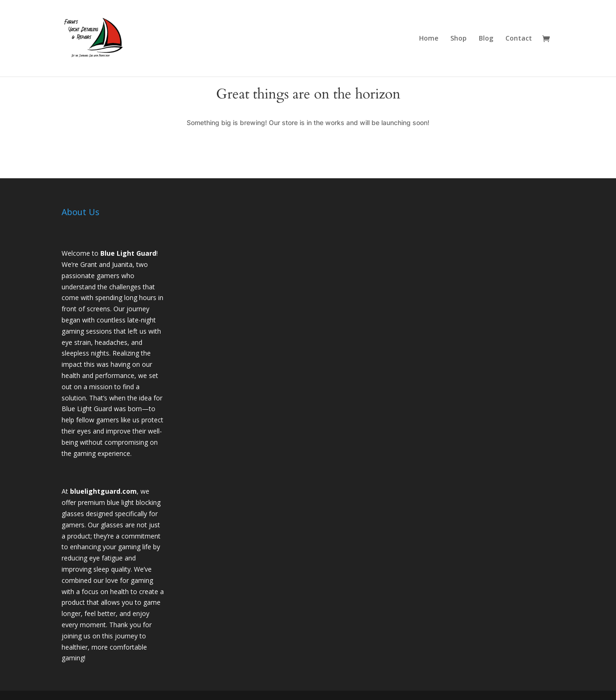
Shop (458, 39)
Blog (486, 39)
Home (429, 39)
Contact (519, 39)
